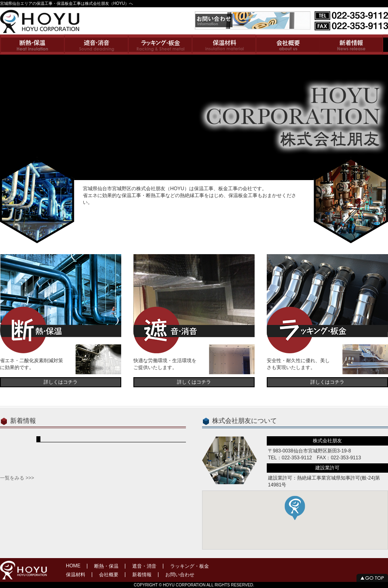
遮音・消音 (144, 566)
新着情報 (142, 575)
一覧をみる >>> (17, 478)
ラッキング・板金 (190, 566)
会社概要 (109, 575)
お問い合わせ (180, 575)
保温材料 (76, 575)
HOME (73, 566)
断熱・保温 (106, 566)
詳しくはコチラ (61, 382)
